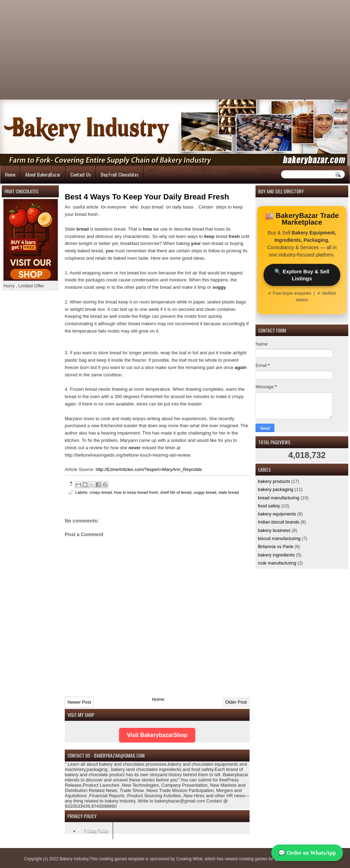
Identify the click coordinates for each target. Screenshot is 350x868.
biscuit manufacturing (279, 538)
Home (10, 174)
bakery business (274, 530)
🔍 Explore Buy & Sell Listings (302, 275)
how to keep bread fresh (136, 492)
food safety (269, 506)
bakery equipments (277, 514)
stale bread (229, 492)
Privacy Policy (96, 830)
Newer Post (79, 702)
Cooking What (189, 859)
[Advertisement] (118, 49)
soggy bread (205, 492)
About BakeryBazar (43, 174)
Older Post (236, 702)
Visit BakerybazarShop (157, 735)
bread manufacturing (279, 498)
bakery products (274, 481)
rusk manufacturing (277, 563)
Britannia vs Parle (276, 546)
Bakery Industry (74, 859)
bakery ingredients (276, 555)
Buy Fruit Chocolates (120, 174)
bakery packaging (276, 489)
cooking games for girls (261, 859)
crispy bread (101, 492)
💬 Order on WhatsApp (307, 853)
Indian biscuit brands (279, 522)
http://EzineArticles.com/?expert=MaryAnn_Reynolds (149, 469)
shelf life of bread (176, 492)
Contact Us (81, 174)
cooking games (113, 859)
